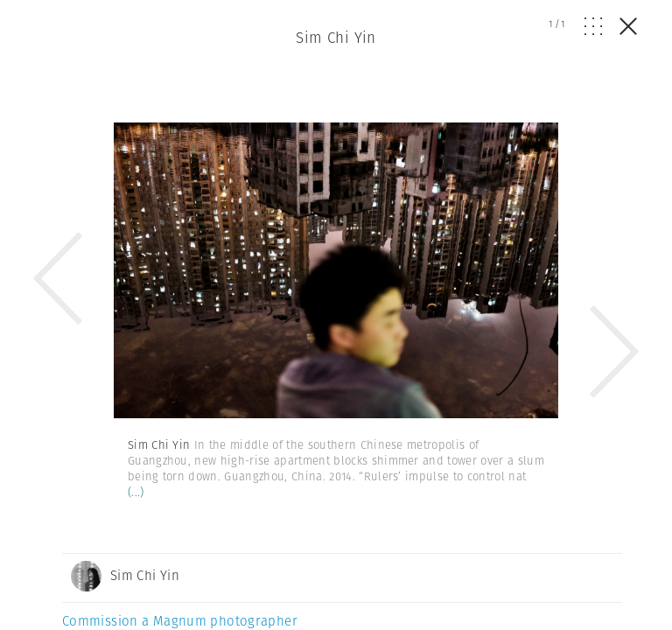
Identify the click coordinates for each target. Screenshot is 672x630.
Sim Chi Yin (336, 38)
